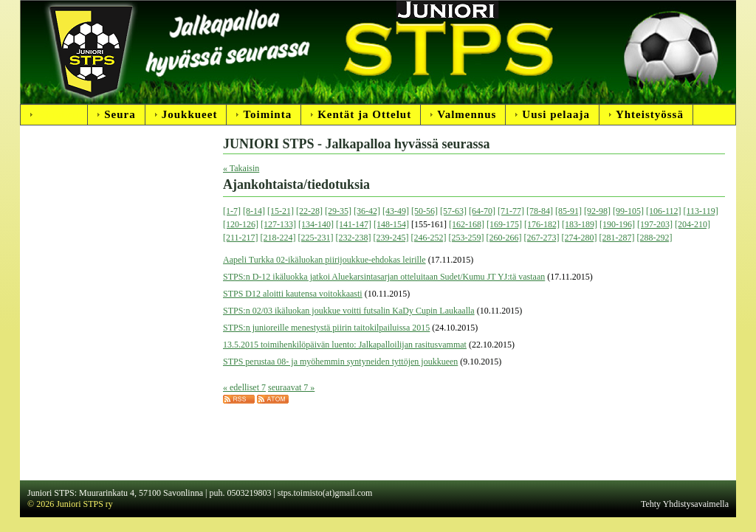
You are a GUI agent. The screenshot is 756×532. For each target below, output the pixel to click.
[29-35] (338, 211)
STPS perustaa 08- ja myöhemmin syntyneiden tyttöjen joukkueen (340, 362)
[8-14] (254, 211)
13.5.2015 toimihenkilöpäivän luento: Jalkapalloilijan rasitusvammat (345, 345)
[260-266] (504, 238)
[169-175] (504, 224)
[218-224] (278, 238)
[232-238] (354, 238)
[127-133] (278, 224)
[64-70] (482, 211)
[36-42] (367, 211)
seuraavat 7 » (291, 387)
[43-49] (396, 211)
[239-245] (391, 238)
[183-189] (580, 224)
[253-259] (467, 238)
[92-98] (597, 211)
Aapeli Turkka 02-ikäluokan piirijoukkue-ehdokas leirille (324, 260)
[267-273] (542, 238)
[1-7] (232, 211)
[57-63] (453, 211)
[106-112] (664, 211)
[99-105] (628, 211)
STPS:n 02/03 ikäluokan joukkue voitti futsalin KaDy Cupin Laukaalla (349, 311)
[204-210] (693, 224)
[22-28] (309, 211)
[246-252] (429, 238)
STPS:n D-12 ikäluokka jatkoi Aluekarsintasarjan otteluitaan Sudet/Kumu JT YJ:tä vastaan (384, 277)
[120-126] (241, 224)
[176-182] (542, 224)
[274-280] (580, 238)
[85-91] (568, 211)
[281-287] (617, 238)
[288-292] (655, 238)
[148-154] (391, 224)
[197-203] (655, 224)
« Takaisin (241, 168)
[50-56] (425, 211)
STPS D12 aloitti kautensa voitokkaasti (293, 294)
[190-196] (617, 224)
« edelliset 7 (244, 387)
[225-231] (316, 238)
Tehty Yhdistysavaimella (685, 504)
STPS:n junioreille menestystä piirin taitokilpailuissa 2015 (326, 328)
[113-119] (701, 211)
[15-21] (281, 211)
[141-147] (354, 224)
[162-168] (467, 224)
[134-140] (316, 224)
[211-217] (241, 238)
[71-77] (511, 211)
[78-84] (540, 211)
